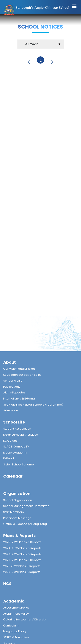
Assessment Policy (16, 608)
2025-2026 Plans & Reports (22, 542)
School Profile (13, 381)
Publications (12, 387)
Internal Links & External (19, 399)
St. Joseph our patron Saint (22, 375)
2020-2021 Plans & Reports (22, 572)
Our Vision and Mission (19, 369)
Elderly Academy (15, 453)
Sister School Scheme (19, 464)
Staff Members (13, 512)
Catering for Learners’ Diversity (25, 619)
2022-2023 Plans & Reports (22, 560)
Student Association (17, 429)
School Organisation (18, 500)
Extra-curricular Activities (21, 435)
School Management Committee (26, 506)
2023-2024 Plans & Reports (22, 554)
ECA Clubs (10, 441)
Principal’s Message (17, 518)
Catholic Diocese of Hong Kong (25, 524)
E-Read (9, 458)
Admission (11, 410)
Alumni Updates (14, 392)
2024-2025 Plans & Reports (22, 548)
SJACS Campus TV (16, 447)
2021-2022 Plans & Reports (22, 566)
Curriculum (11, 626)
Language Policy (15, 631)
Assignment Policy (16, 614)
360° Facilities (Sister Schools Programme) (33, 405)
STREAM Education (16, 637)
